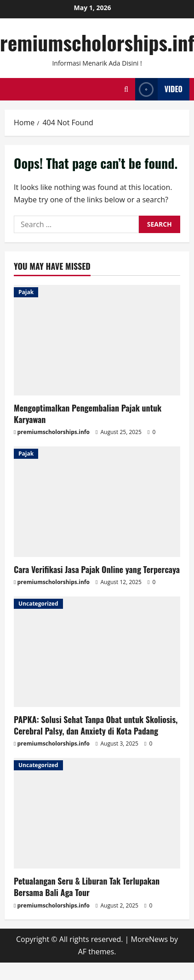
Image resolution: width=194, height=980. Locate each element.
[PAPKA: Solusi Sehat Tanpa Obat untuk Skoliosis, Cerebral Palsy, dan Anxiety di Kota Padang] (97, 652)
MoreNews (150, 939)
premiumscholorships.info (54, 432)
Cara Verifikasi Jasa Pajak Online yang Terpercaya (97, 569)
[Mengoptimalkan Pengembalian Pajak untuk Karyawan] (97, 340)
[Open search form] (126, 89)
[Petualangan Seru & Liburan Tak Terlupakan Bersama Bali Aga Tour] (97, 813)
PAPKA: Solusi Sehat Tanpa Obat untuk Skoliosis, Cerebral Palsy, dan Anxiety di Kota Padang (96, 725)
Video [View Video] (159, 89)
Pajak (26, 292)
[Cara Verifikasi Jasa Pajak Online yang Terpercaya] (97, 502)
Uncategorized (38, 604)
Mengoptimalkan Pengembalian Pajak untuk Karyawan (88, 414)
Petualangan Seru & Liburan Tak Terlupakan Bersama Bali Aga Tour (87, 887)
